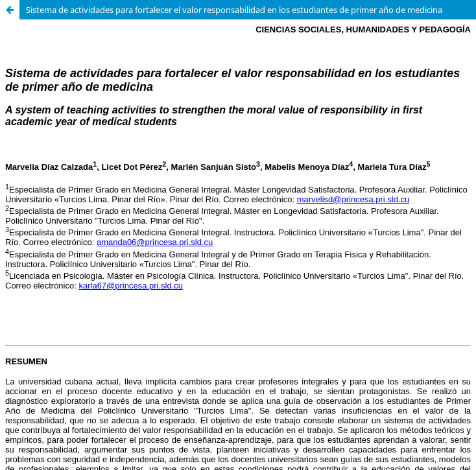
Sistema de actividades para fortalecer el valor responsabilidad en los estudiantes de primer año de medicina (234, 10)
